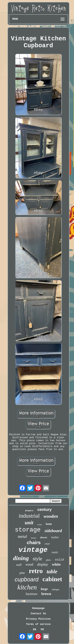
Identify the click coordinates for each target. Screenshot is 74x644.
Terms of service (38, 624)
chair (47, 544)
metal (22, 536)
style (37, 559)
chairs (34, 542)
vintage (33, 550)
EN (35, 630)
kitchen (27, 587)
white (56, 564)
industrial (29, 516)
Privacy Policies (38, 619)
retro (36, 571)
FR (42, 630)
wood (29, 564)
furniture (31, 594)
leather (55, 537)
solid (59, 560)
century (44, 509)
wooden (51, 516)
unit (29, 523)
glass (48, 560)
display (43, 564)
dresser (44, 537)
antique (55, 589)
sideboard (53, 531)
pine (22, 573)
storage (28, 530)
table (52, 572)
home (49, 524)
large (44, 589)
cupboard (27, 579)
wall (19, 565)
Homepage (38, 608)
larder (34, 538)
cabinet (52, 579)
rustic (55, 552)
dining (21, 558)
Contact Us (38, 614)
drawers (29, 511)
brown (46, 594)
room (40, 524)
